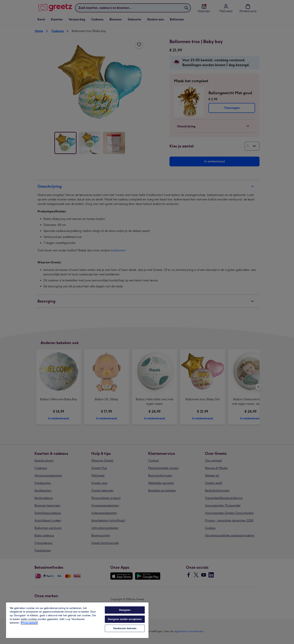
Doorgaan (125, 610)
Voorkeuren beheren (125, 628)
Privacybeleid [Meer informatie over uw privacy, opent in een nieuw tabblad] (29, 623)
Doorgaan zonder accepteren (125, 619)
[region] (77, 620)
